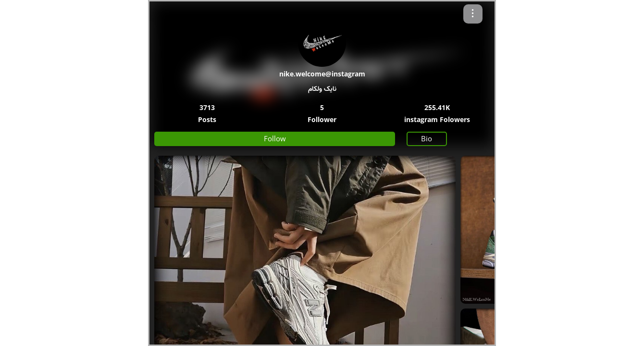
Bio (427, 138)
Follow (275, 138)
